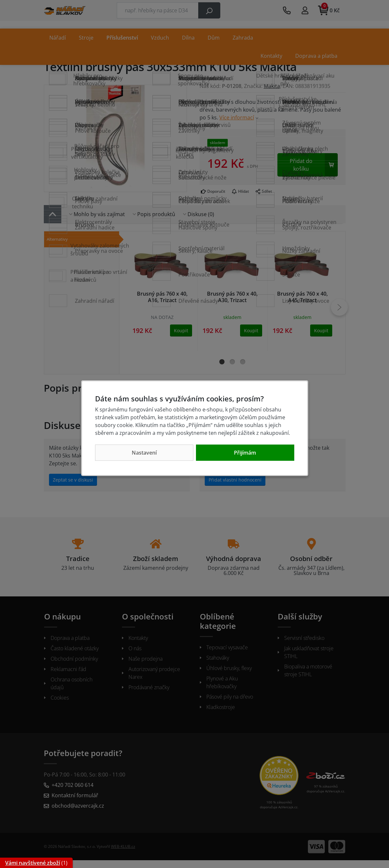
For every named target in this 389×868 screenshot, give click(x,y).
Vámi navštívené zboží (33, 863)
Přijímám (245, 453)
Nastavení (144, 453)
